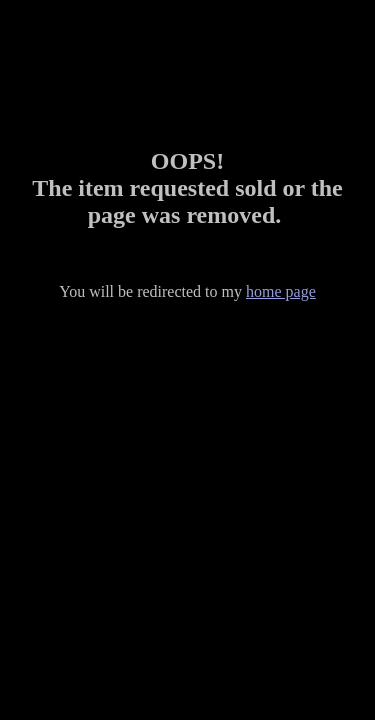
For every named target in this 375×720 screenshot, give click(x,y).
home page (281, 291)
